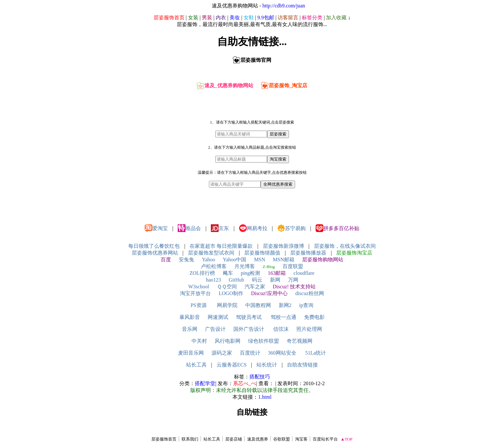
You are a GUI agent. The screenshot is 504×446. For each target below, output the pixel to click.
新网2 (285, 305)
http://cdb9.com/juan (284, 6)
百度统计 (250, 353)
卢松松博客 (214, 266)
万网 (293, 280)
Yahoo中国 (234, 260)
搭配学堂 (205, 383)
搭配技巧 (260, 377)
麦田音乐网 (191, 353)
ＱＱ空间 (227, 287)
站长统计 (267, 365)
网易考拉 (253, 228)
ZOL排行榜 (202, 273)
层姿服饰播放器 (308, 253)
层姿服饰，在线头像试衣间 (345, 246)
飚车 (228, 273)
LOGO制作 (231, 293)
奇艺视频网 (300, 341)
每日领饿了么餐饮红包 (154, 246)
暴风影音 (190, 317)
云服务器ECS (232, 365)
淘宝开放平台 (195, 293)
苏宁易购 (292, 228)
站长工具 (196, 365)
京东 (220, 228)
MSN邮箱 (284, 260)
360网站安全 (282, 353)
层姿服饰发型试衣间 (211, 253)
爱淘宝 (156, 228)
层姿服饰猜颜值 (262, 253)
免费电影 (314, 317)
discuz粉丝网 (310, 293)
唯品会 (189, 228)
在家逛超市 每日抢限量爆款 (221, 246)
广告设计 (215, 329)
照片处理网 (309, 329)
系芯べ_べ (245, 383)
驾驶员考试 (249, 317)
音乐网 (190, 329)
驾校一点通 (283, 317)
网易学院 (227, 305)
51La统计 (316, 353)
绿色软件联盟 (264, 341)
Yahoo (208, 260)
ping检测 (250, 273)
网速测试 (218, 317)
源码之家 (222, 353)
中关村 (199, 341)
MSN (260, 260)
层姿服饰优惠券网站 (155, 253)
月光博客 (245, 266)
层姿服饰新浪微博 (283, 246)
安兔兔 (186, 260)
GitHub (237, 280)
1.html (265, 397)
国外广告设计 (249, 329)
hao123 (213, 280)
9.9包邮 (266, 18)
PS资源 (199, 305)
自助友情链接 (302, 365)
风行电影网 (228, 341)
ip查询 (306, 305)
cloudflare (304, 273)
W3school (199, 287)
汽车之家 (255, 287)
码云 (257, 280)
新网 (275, 280)
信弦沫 (281, 329)
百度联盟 (293, 266)
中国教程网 (258, 305)
